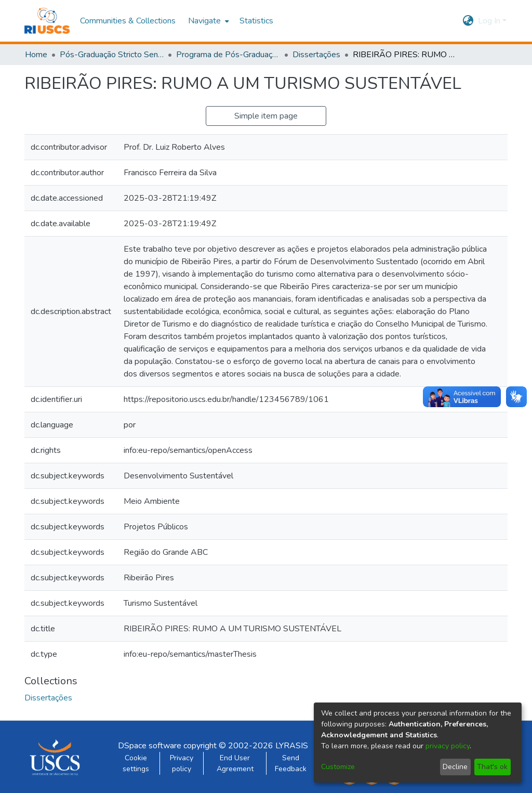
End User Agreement (235, 763)
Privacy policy (182, 763)
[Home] (47, 21)
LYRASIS (292, 746)
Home (36, 55)
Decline (455, 767)
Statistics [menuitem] (256, 21)
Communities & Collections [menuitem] (128, 21)
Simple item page (266, 116)
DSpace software (150, 746)
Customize (338, 767)
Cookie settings (136, 763)
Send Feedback (291, 763)
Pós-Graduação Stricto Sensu (112, 55)
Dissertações (316, 55)
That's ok (492, 767)
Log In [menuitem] (489, 21)
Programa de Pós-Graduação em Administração (228, 55)
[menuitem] (208, 21)
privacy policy (448, 746)
